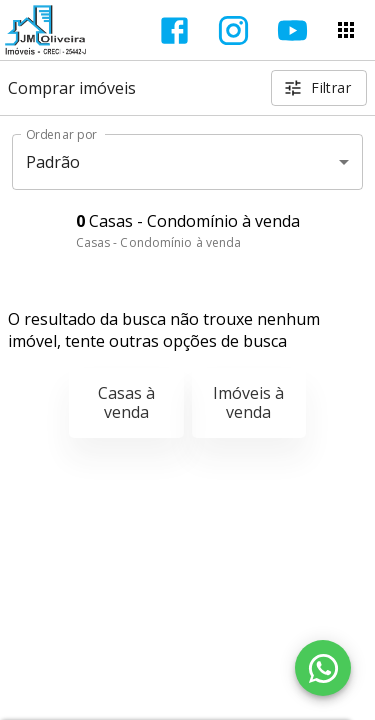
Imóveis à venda (248, 402)
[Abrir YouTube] (292, 30)
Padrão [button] (53, 162)
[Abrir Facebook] (174, 30)
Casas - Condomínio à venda (159, 242)
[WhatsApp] (323, 668)
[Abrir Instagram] (233, 30)
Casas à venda (126, 402)
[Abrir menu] (346, 30)
